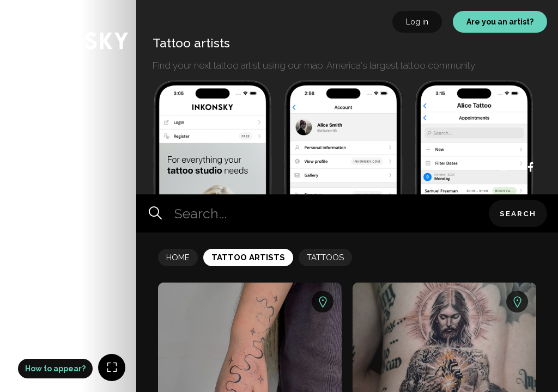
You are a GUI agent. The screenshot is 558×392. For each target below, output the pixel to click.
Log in (417, 22)
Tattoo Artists (248, 258)
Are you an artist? (500, 22)
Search (518, 213)
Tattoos (325, 258)
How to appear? (55, 369)
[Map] (68, 196)
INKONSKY (23, 5)
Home (178, 258)
